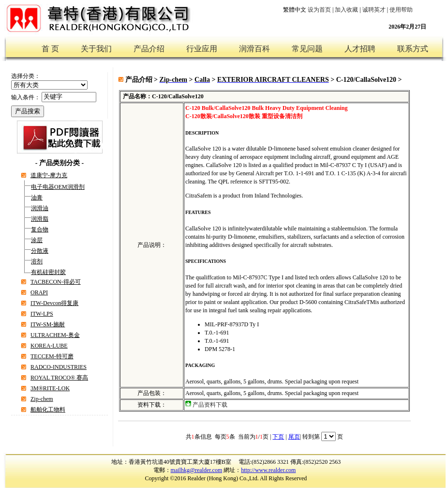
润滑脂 (40, 219)
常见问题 (307, 49)
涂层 (37, 240)
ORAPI (39, 292)
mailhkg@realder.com (197, 470)
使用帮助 (401, 10)
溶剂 (37, 261)
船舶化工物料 (48, 410)
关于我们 (96, 49)
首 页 (50, 49)
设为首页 (319, 10)
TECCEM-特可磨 (52, 356)
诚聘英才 (374, 10)
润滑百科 (254, 49)
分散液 (40, 251)
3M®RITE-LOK (50, 388)
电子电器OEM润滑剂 (58, 187)
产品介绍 (149, 49)
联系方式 (413, 49)
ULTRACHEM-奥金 (55, 335)
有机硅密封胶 (48, 272)
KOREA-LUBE (49, 346)
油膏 (37, 198)
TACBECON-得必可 (56, 282)
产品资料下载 (210, 405)
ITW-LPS (42, 314)
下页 (278, 437)
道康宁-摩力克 (49, 175)
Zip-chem (42, 399)
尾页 (294, 437)
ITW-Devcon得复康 (54, 303)
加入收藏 (346, 10)
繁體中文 (295, 10)
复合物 (40, 229)
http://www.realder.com (268, 470)
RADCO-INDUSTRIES (59, 367)
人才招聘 (360, 49)
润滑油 (40, 208)
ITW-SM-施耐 (48, 324)
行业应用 (202, 49)
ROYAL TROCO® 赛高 (59, 378)
